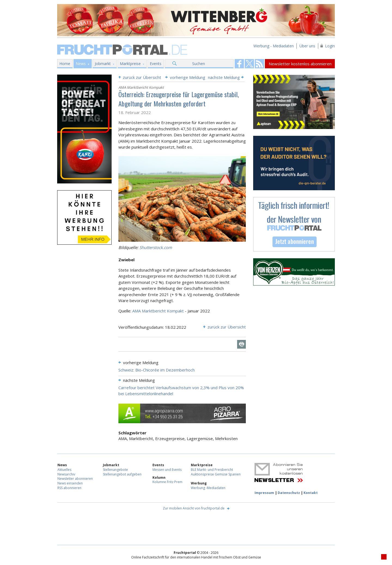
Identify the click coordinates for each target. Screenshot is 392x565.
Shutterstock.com (156, 247)
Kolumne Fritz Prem (167, 482)
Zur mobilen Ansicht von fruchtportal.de (194, 508)
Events (156, 64)
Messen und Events (167, 470)
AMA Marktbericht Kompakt (158, 311)
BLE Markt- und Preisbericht (212, 470)
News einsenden (70, 483)
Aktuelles (64, 470)
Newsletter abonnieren (75, 479)
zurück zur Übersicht (142, 77)
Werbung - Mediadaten (274, 46)
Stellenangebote (115, 470)
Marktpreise (130, 64)
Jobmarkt (103, 64)
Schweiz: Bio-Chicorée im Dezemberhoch (157, 370)
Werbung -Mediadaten (208, 488)
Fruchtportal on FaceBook (239, 64)
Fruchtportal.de (123, 49)
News (81, 64)
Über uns (307, 46)
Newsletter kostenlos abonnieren (300, 64)
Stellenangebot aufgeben (122, 474)
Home (65, 64)
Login (330, 46)
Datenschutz (289, 493)
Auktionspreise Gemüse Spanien (216, 474)
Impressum (264, 493)
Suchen (199, 64)
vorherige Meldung (188, 77)
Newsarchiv (66, 474)
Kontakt (311, 493)
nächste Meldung (224, 77)
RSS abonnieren (69, 488)
